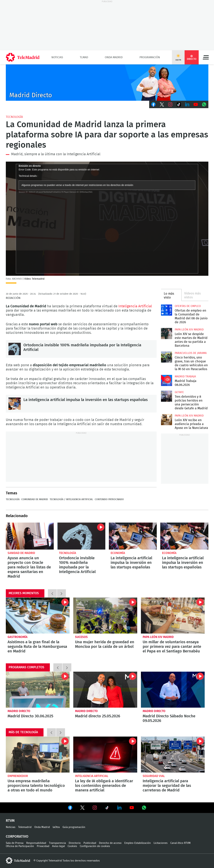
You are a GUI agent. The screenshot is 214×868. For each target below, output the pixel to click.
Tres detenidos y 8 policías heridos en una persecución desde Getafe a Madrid (167, 396)
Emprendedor (18, 776)
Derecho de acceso (110, 843)
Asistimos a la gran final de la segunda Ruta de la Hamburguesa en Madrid (38, 616)
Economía (118, 553)
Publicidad (90, 843)
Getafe (179, 392)
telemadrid (18, 861)
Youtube (196, 104)
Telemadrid (25, 827)
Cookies (72, 846)
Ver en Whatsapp (144, 808)
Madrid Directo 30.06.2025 (38, 690)
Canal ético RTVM (180, 843)
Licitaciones (161, 843)
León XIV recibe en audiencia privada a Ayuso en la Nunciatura (167, 420)
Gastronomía (18, 637)
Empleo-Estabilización (138, 843)
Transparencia (57, 843)
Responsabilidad (36, 843)
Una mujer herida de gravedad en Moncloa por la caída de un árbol (105, 616)
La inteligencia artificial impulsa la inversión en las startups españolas (15, 404)
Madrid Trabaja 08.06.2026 (167, 380)
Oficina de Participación (20, 846)
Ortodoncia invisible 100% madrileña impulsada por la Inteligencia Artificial (15, 349)
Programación (150, 57)
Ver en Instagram (95, 808)
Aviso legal (58, 846)
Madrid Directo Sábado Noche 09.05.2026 (173, 690)
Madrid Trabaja (185, 376)
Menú (206, 57)
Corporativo (17, 837)
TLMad (84, 57)
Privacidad (43, 846)
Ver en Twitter (82, 808)
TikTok (179, 104)
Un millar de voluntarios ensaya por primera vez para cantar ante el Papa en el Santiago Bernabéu (173, 616)
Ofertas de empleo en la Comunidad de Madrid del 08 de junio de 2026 (167, 310)
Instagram (170, 104)
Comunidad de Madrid (35, 499)
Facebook (153, 104)
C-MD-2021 (107, 83)
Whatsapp (204, 104)
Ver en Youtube (132, 808)
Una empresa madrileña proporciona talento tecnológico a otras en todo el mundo (38, 755)
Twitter (162, 104)
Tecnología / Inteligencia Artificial (71, 499)
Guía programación (74, 827)
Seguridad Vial (154, 776)
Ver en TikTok (107, 808)
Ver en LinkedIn (119, 808)
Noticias (57, 57)
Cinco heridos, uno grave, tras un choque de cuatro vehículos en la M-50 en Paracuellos (167, 357)
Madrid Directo (19, 711)
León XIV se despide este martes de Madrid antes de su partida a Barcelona (167, 334)
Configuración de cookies (95, 846)
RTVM (10, 821)
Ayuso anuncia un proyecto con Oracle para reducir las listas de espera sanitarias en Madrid (30, 536)
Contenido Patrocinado (109, 499)
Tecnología (14, 117)
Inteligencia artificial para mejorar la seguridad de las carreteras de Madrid (173, 755)
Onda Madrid (114, 57)
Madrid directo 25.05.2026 (105, 690)
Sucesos (81, 637)
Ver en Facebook (70, 808)
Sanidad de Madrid (21, 553)
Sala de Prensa (15, 843)
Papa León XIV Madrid (189, 330)
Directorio (75, 843)
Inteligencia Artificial (135, 306)
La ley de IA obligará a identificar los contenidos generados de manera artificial (105, 755)
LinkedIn (187, 104)
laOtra (56, 827)
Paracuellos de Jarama (191, 353)
